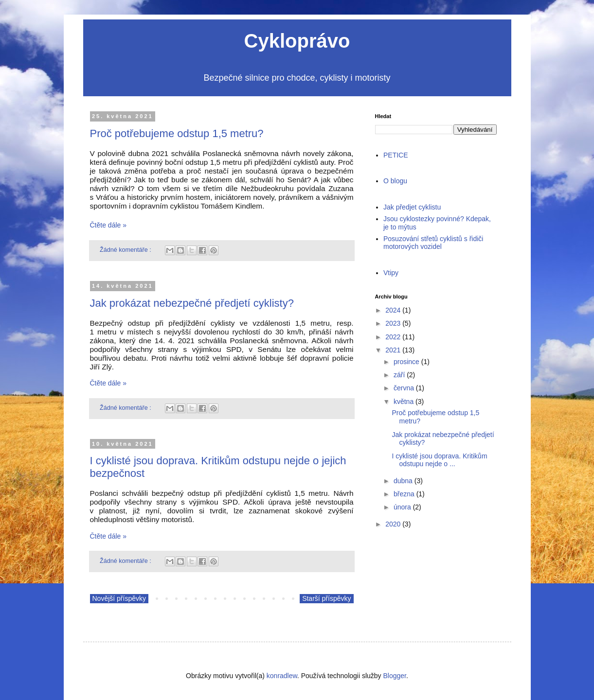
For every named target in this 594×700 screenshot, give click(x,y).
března (404, 494)
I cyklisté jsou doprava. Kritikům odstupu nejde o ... (439, 460)
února (402, 507)
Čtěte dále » (108, 225)
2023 (393, 323)
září (399, 375)
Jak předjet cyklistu (412, 207)
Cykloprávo (297, 41)
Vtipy (391, 273)
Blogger (395, 676)
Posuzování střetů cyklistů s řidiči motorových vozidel (433, 243)
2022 (393, 337)
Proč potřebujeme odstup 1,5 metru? (177, 133)
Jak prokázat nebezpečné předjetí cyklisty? (192, 303)
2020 (393, 524)
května (404, 402)
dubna (403, 481)
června (404, 388)
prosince (406, 362)
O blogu (395, 181)
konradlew (282, 676)
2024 (393, 310)
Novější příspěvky (119, 598)
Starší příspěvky (326, 598)
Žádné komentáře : (126, 250)
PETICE (396, 155)
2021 (393, 350)
